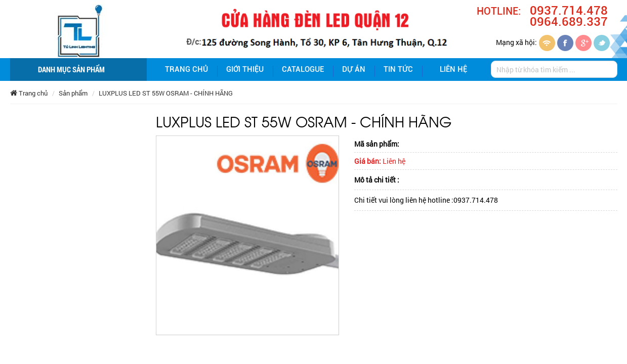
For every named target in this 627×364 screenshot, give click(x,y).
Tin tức (398, 69)
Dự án (354, 69)
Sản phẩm (73, 93)
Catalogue (303, 69)
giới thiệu (245, 69)
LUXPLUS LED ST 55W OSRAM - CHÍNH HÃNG (166, 93)
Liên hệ (453, 69)
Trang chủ (186, 69)
